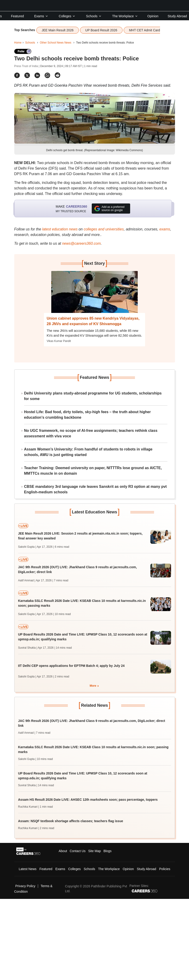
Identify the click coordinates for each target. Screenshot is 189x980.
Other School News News (56, 43)
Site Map (94, 851)
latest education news (60, 229)
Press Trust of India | (27, 66)
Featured (17, 16)
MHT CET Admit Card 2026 (149, 30)
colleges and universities (104, 229)
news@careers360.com (81, 243)
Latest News (28, 869)
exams (165, 229)
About (63, 851)
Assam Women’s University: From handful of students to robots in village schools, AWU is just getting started (88, 452)
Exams (41, 16)
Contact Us (78, 851)
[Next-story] (95, 295)
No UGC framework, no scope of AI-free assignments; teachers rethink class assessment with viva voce (91, 433)
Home (18, 43)
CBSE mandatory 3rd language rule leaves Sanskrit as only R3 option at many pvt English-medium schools (96, 489)
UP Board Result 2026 (101, 30)
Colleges (67, 16)
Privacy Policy (25, 886)
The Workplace (125, 16)
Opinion (153, 16)
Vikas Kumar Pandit (59, 341)
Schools (94, 16)
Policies (165, 869)
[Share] (17, 75)
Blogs (107, 851)
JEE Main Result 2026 (58, 30)
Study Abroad (177, 16)
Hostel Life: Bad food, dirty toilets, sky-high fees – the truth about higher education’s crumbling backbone (87, 415)
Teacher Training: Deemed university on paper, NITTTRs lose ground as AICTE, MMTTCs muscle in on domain (93, 471)
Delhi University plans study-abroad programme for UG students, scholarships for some (93, 396)
